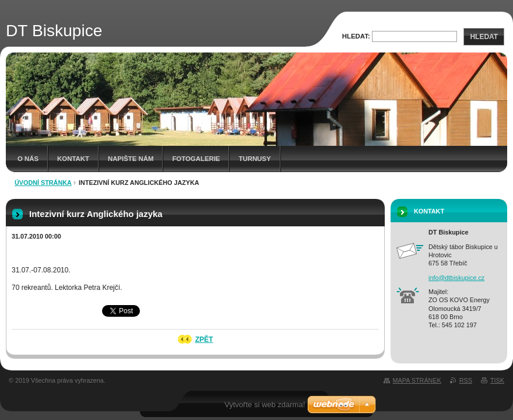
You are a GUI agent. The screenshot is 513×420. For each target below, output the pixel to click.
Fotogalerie (196, 159)
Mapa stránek (417, 380)
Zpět (204, 339)
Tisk (497, 380)
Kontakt (73, 159)
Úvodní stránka (43, 183)
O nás (28, 159)
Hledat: (356, 36)
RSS (466, 380)
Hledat (484, 37)
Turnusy (254, 159)
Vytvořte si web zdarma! (265, 405)
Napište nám (131, 159)
